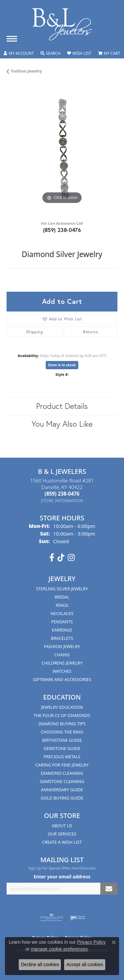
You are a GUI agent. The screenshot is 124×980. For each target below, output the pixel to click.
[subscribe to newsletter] (109, 889)
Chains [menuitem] (62, 655)
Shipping (34, 332)
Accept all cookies (85, 964)
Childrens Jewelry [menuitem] (62, 663)
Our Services (62, 834)
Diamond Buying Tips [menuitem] (62, 724)
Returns (90, 332)
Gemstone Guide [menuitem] (62, 748)
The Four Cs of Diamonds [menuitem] (62, 715)
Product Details (62, 406)
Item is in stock (62, 365)
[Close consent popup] (114, 942)
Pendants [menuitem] (62, 622)
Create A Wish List (62, 842)
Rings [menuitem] (62, 605)
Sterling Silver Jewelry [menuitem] (62, 589)
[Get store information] (62, 501)
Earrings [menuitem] (62, 630)
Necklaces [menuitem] (62, 613)
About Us (62, 826)
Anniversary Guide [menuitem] (62, 790)
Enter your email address (62, 877)
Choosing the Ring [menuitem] (62, 732)
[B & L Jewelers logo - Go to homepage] (62, 24)
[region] (62, 150)
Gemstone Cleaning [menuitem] (62, 781)
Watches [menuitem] (62, 671)
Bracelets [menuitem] (62, 638)
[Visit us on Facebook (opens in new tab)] (52, 558)
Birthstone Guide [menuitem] (62, 740)
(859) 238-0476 (62, 230)
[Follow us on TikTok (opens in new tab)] (61, 558)
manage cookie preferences (59, 949)
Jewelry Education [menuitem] (62, 707)
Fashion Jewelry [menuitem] (62, 646)
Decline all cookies (40, 964)
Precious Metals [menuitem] (62, 757)
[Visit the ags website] (51, 918)
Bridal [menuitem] (62, 597)
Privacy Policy (91, 942)
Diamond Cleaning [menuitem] (62, 773)
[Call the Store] (62, 494)
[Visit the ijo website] (77, 918)
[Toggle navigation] (12, 39)
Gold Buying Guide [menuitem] (62, 798)
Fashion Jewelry (27, 71)
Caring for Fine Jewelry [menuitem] (62, 765)
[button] (19, 53)
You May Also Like (62, 424)
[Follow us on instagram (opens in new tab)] (71, 558)
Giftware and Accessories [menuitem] (62, 679)
